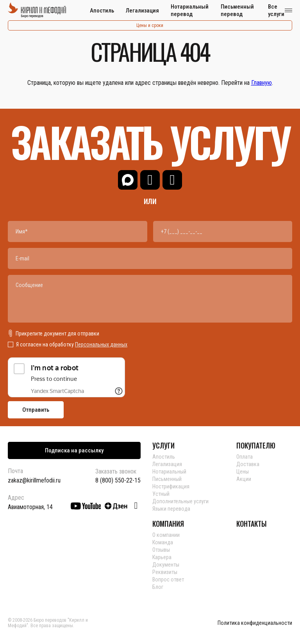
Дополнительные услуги (180, 501)
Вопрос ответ (168, 579)
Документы (166, 565)
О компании (166, 535)
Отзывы (161, 550)
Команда (163, 542)
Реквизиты (165, 572)
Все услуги (276, 10)
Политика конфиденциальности (255, 623)
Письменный (167, 479)
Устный (161, 494)
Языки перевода (171, 509)
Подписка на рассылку (74, 450)
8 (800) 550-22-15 (118, 481)
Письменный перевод (237, 10)
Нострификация (171, 486)
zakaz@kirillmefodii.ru (34, 480)
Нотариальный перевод (190, 10)
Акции (244, 479)
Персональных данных (101, 344)
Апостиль (102, 11)
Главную (262, 83)
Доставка (248, 464)
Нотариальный (169, 472)
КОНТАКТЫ (252, 524)
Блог (158, 587)
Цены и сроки (150, 25)
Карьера (162, 557)
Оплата (245, 457)
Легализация (142, 11)
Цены (243, 472)
